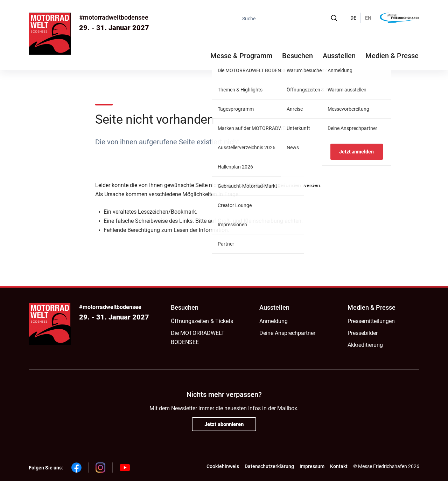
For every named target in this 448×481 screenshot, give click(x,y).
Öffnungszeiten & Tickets (202, 321)
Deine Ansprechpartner (287, 333)
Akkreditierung (365, 345)
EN (368, 18)
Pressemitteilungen (371, 321)
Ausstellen (274, 307)
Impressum (312, 466)
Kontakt (339, 466)
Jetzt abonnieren (224, 424)
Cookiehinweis (223, 466)
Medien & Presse (392, 56)
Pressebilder (363, 333)
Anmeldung (274, 321)
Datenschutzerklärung (269, 466)
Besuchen (185, 307)
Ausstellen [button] (339, 56)
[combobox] (289, 18)
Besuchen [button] (297, 56)
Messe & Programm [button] (241, 56)
